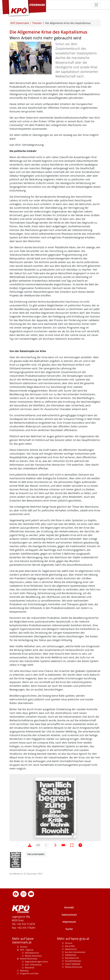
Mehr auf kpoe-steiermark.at (23, 940)
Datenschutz (69, 915)
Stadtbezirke (71, 955)
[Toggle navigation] (96, 5)
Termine (24, 947)
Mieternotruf (71, 949)
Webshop (24, 971)
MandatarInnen (72, 958)
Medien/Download (29, 959)
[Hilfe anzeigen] (80, 845)
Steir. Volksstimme (33, 965)
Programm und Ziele (29, 973)
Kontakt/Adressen (73, 961)
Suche (69, 929)
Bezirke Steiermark (33, 956)
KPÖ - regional (27, 950)
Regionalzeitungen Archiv (36, 962)
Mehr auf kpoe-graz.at (73, 939)
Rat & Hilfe (70, 946)
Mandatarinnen (32, 953)
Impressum (69, 922)
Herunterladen (36, 854)
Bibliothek (30, 968)
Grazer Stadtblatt (73, 964)
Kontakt (69, 907)
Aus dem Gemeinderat (75, 952)
